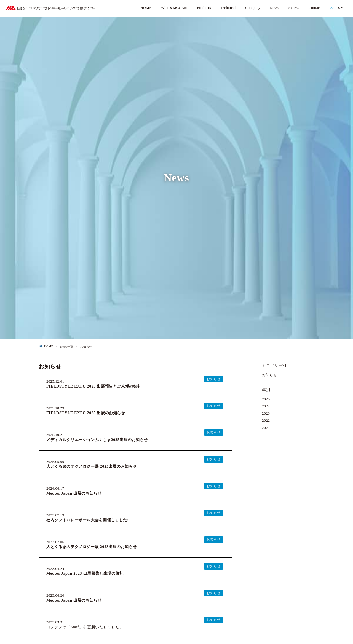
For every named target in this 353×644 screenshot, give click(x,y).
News (274, 8)
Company (253, 8)
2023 (266, 413)
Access (294, 8)
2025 (266, 399)
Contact (315, 8)
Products (204, 8)
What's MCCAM (174, 8)
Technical (228, 8)
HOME (146, 8)
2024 (266, 406)
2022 (266, 420)
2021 (266, 428)
